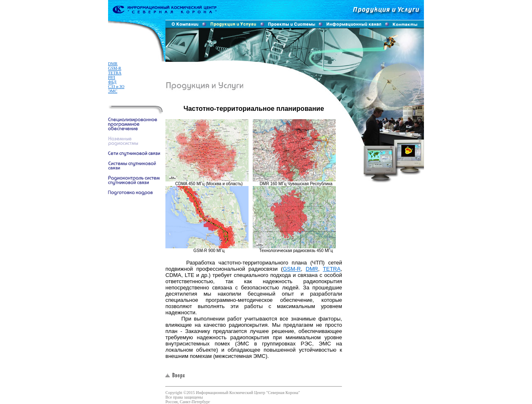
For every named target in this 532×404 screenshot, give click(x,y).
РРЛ (112, 77)
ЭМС (113, 91)
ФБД (112, 82)
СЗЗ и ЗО (116, 87)
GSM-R (115, 68)
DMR (113, 64)
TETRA (115, 73)
